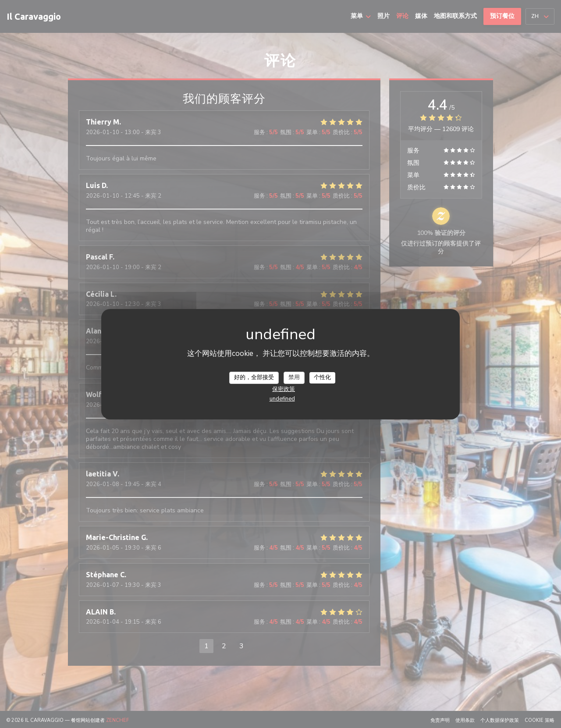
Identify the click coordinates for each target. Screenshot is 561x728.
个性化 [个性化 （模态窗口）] (322, 377)
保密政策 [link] (284, 389)
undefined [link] (282, 399)
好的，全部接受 (254, 377)
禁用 (294, 377)
